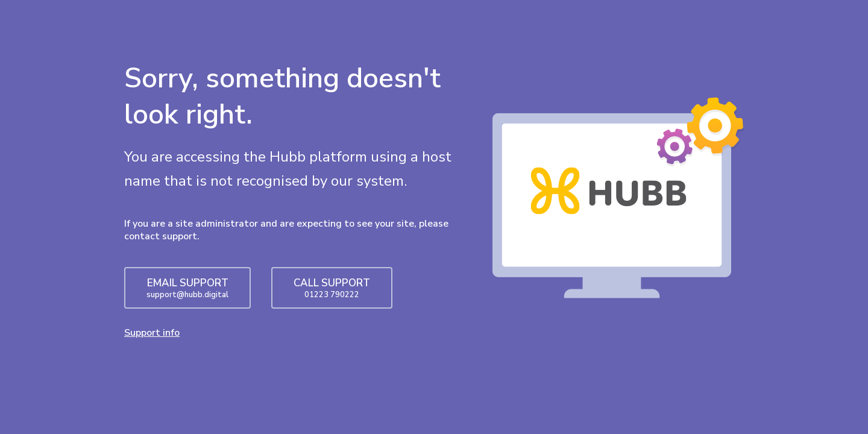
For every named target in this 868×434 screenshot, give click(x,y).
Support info (152, 333)
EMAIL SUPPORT (187, 288)
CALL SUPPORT (332, 288)
